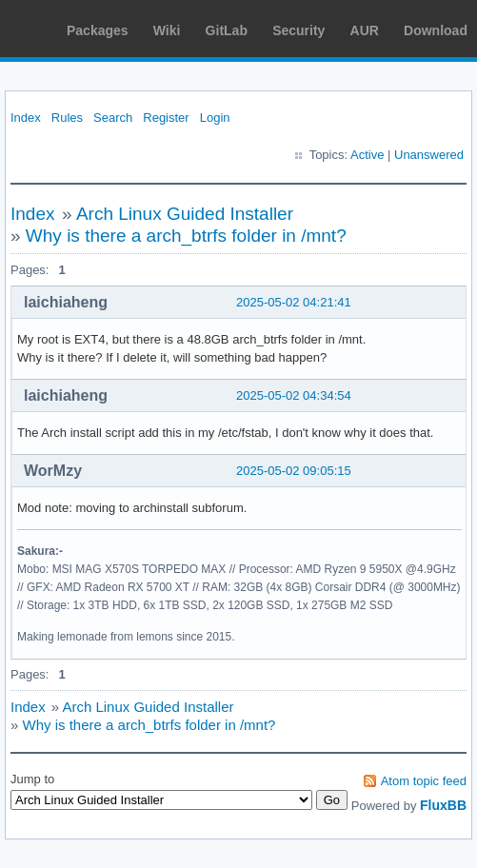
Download (436, 30)
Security (298, 30)
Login (215, 118)
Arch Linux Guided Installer (185, 214)
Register (166, 118)
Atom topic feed (424, 781)
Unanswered (429, 155)
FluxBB (443, 805)
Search (113, 118)
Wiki (167, 30)
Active (367, 155)
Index (26, 118)
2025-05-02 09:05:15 (294, 471)
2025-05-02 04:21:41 (294, 302)
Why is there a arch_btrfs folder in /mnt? (186, 236)
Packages (98, 30)
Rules (67, 118)
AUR (365, 30)
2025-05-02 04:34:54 (294, 395)
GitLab (227, 30)
